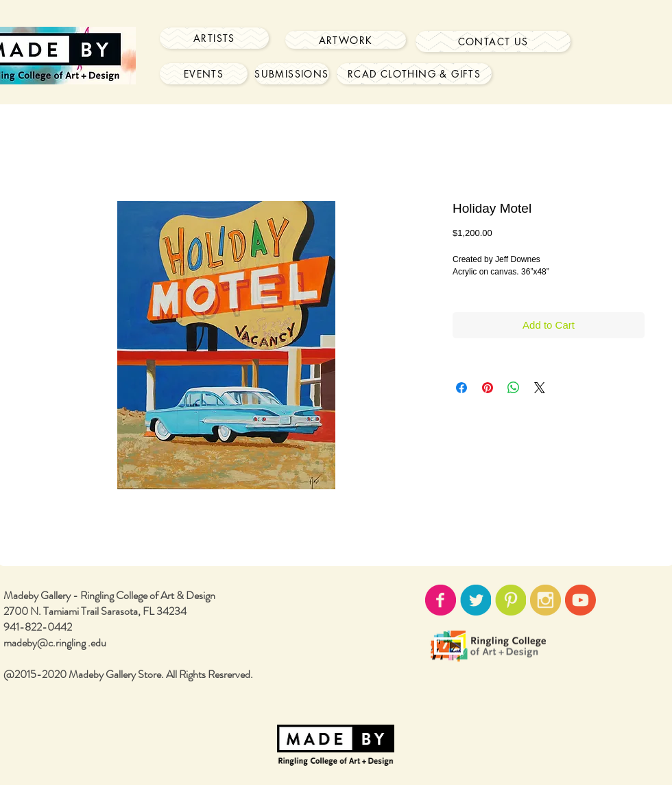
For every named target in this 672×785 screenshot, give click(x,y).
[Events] (204, 74)
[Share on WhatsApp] (514, 388)
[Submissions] (292, 74)
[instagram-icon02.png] (545, 600)
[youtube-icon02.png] (580, 600)
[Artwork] (346, 40)
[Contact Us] (493, 42)
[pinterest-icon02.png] (511, 600)
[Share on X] (540, 388)
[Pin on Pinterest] (488, 388)
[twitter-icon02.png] (476, 600)
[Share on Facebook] (461, 388)
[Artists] (214, 38)
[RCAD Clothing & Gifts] (414, 74)
